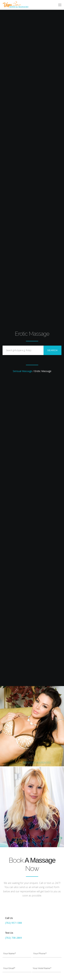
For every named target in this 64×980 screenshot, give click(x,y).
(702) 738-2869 (13, 938)
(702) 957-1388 (13, 923)
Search (52, 350)
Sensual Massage (22, 371)
